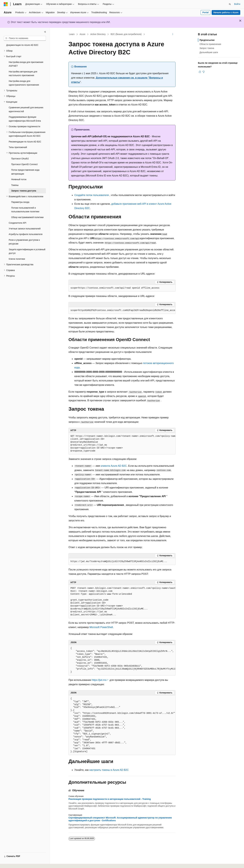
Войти (237, 4)
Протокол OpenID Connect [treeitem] (24, 164)
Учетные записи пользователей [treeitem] (25, 229)
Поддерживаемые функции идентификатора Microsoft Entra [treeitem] (25, 119)
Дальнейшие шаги (209, 52)
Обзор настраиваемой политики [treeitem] (27, 217)
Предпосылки (207, 40)
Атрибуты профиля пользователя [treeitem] (26, 234)
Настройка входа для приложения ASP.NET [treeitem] (26, 64)
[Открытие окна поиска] (230, 4)
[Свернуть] (45, 32)
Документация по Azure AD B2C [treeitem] (22, 45)
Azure (83, 34)
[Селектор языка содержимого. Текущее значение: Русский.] (11, 863)
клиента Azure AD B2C (114, 466)
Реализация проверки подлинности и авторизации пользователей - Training (110, 799)
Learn (72, 34)
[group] (122, 310)
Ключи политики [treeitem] (17, 259)
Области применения (210, 44)
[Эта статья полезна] (200, 72)
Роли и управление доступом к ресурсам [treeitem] (24, 242)
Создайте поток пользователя (92, 195)
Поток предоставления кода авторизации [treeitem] (25, 172)
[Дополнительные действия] (173, 34)
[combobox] (25, 38)
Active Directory (98, 34)
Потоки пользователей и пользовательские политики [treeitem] (25, 210)
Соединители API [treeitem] (18, 223)
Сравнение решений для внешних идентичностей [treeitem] (26, 109)
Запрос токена (207, 48)
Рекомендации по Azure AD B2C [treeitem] (25, 142)
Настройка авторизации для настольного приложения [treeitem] (23, 74)
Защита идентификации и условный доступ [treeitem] (27, 251)
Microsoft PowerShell (101, 627)
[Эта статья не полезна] (204, 72)
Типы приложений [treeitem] (18, 147)
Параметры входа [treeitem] (20, 202)
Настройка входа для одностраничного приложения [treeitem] (24, 83)
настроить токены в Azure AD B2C (109, 770)
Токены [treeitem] (15, 185)
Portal (206, 12)
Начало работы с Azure (226, 12)
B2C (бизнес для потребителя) (126, 34)
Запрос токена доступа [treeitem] (24, 191)
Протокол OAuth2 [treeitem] (20, 159)
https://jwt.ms (99, 680)
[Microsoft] (6, 4)
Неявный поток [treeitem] (19, 179)
